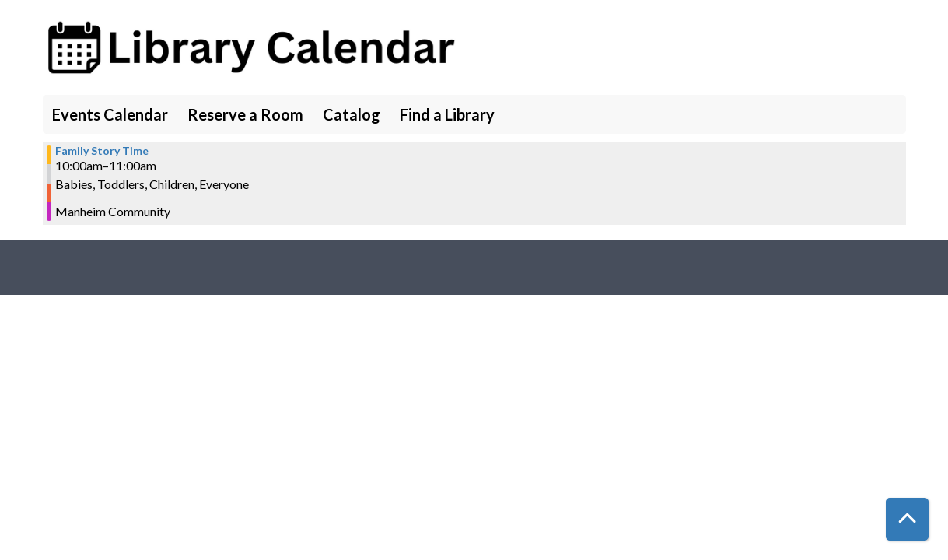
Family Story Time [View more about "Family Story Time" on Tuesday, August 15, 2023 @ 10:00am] (102, 151)
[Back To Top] (907, 519)
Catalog (352, 114)
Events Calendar (110, 114)
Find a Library (447, 114)
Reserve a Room (245, 114)
